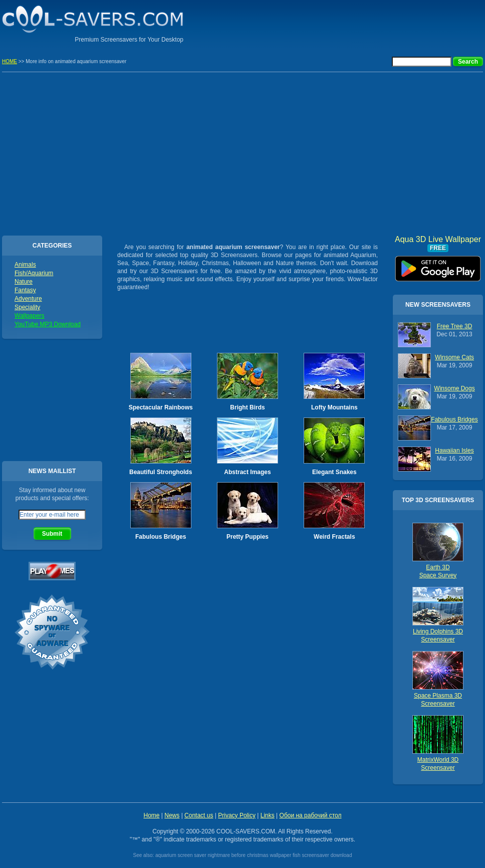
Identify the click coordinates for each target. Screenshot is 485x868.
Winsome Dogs (454, 388)
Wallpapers (30, 316)
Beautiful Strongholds (161, 472)
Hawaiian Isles (454, 451)
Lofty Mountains (334, 407)
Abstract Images (247, 472)
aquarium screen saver (181, 855)
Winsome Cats (454, 357)
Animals (25, 265)
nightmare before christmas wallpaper (250, 855)
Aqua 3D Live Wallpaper (438, 265)
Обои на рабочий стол (311, 815)
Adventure (28, 299)
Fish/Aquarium (34, 273)
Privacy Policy (237, 815)
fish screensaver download (322, 855)
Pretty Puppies (248, 537)
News (172, 815)
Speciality (27, 307)
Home (151, 815)
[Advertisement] (366, 23)
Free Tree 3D (455, 326)
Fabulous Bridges (161, 537)
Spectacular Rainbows (161, 407)
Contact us (199, 815)
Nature (24, 282)
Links (268, 815)
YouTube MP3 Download (48, 324)
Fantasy (25, 290)
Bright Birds (247, 407)
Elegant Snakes (334, 472)
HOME (10, 61)
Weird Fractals (334, 537)
